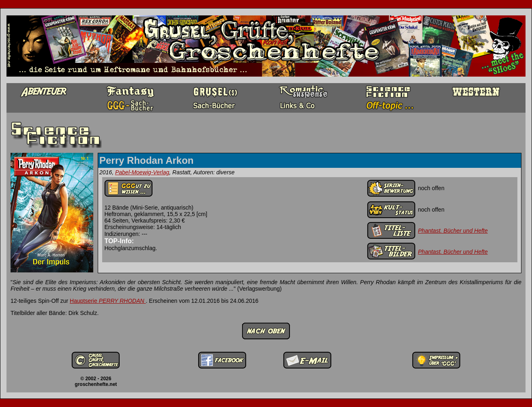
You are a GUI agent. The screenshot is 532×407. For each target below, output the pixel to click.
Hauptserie (108, 301)
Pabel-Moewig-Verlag (142, 172)
